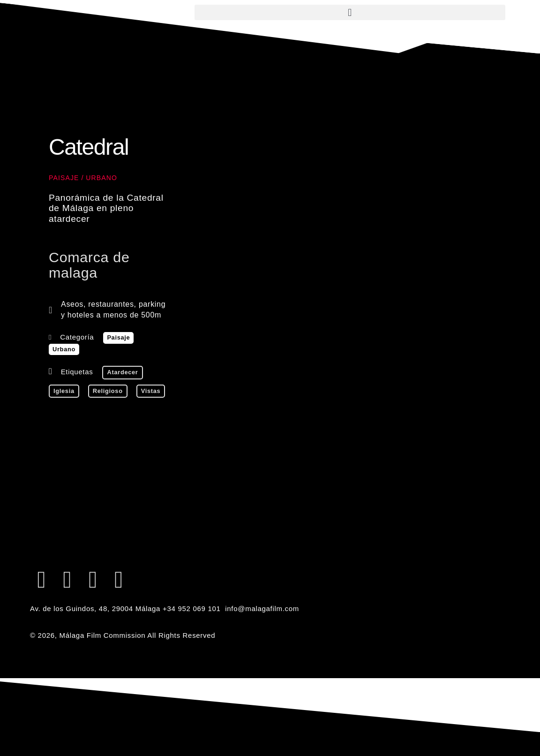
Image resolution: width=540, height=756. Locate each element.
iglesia (64, 391)
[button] (350, 12)
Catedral (89, 147)
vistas (151, 391)
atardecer (122, 372)
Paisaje (64, 178)
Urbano (101, 178)
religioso (108, 391)
